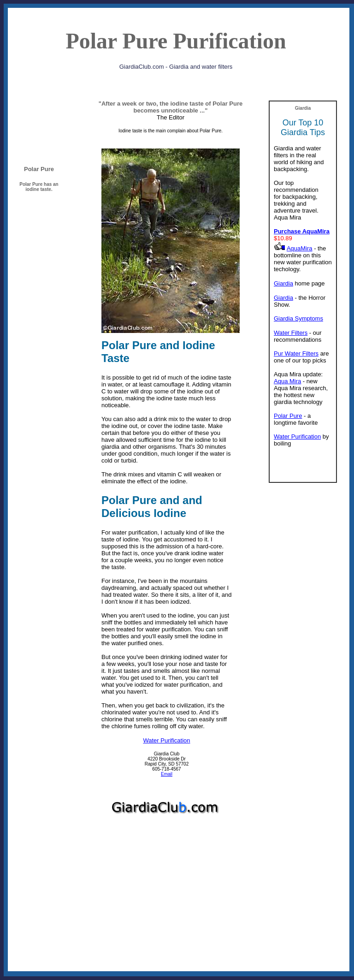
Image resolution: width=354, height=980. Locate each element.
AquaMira (300, 248)
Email (167, 774)
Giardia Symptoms (298, 318)
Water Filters (291, 333)
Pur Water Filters (296, 353)
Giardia (283, 283)
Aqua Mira (287, 381)
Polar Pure (288, 416)
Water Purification (166, 740)
